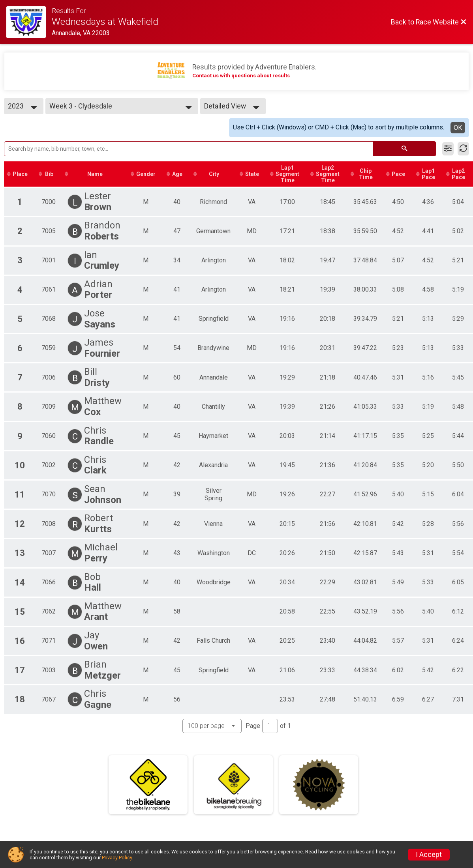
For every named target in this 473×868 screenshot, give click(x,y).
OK (458, 128)
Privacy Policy (117, 858)
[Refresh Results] (463, 149)
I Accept (429, 855)
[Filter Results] (448, 149)
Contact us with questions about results (241, 76)
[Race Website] (29, 22)
